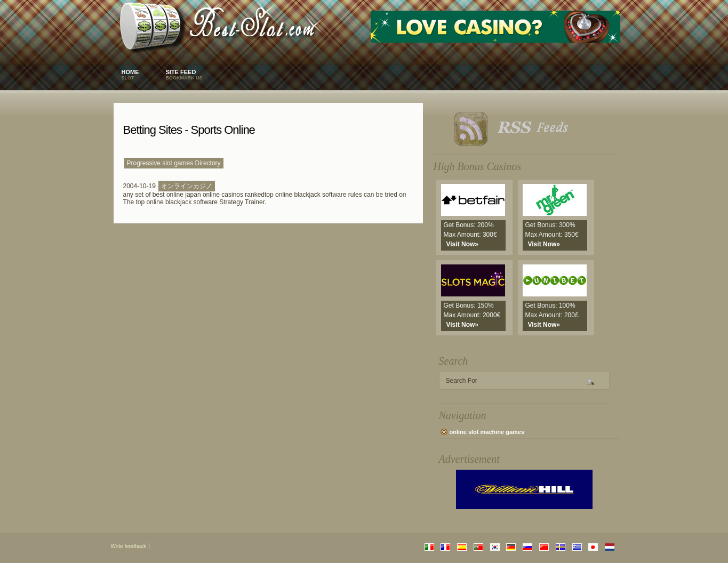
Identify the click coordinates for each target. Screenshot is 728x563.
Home (130, 75)
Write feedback (129, 546)
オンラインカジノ (187, 186)
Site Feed (184, 75)
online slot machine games (487, 432)
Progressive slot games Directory (174, 163)
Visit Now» (462, 244)
